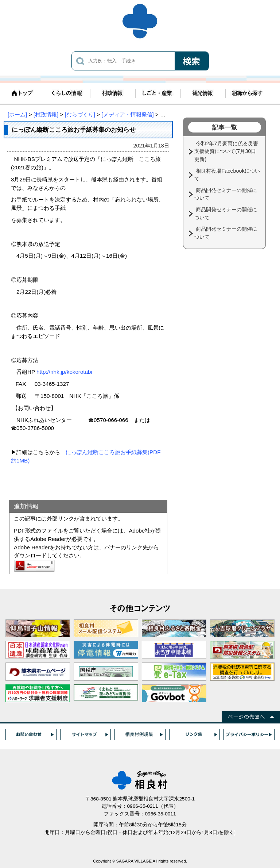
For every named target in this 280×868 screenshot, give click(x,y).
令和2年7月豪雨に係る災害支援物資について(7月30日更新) (226, 151)
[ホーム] (17, 114)
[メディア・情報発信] (127, 114)
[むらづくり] (80, 114)
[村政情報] (46, 114)
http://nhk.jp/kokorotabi (64, 372)
